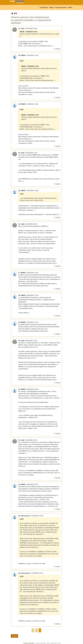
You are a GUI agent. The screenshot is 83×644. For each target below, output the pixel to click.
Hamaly (57, 49)
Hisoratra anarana (61, 7)
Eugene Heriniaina (29, 643)
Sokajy (51, 7)
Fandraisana (44, 7)
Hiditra (70, 7)
